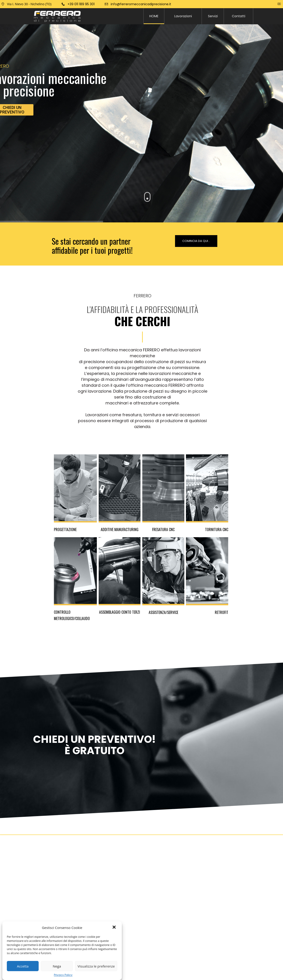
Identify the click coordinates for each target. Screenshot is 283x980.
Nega (57, 966)
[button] (115, 928)
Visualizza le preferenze (96, 966)
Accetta (23, 966)
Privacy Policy (63, 975)
